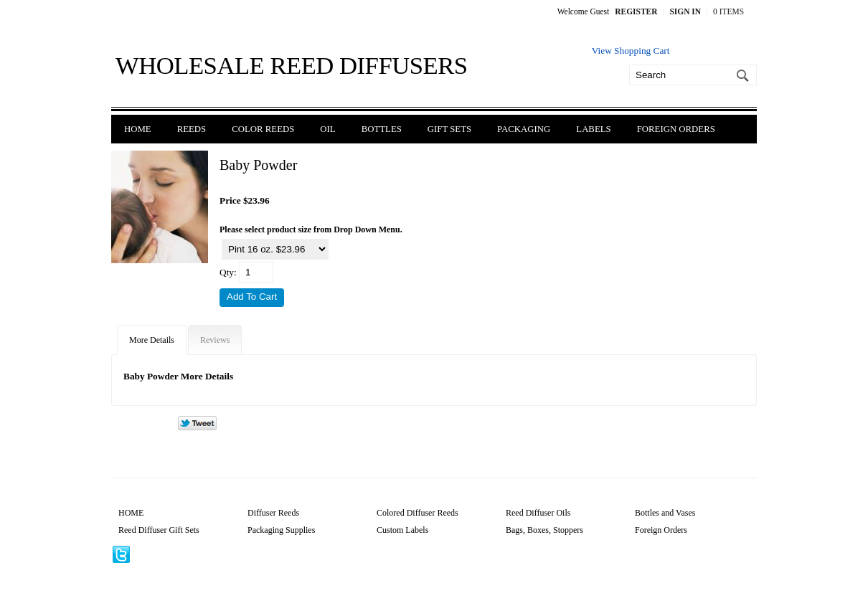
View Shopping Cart (631, 51)
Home (138, 129)
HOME (131, 513)
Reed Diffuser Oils (538, 513)
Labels (593, 129)
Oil (327, 129)
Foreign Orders (676, 129)
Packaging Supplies (281, 530)
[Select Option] (275, 249)
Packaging (524, 129)
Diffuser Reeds (273, 513)
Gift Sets (449, 129)
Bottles (382, 129)
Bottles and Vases (665, 513)
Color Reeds (263, 129)
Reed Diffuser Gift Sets (159, 530)
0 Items (728, 11)
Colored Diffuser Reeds (418, 513)
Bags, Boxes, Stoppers (544, 530)
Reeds (192, 129)
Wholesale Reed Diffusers (292, 65)
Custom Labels (402, 530)
